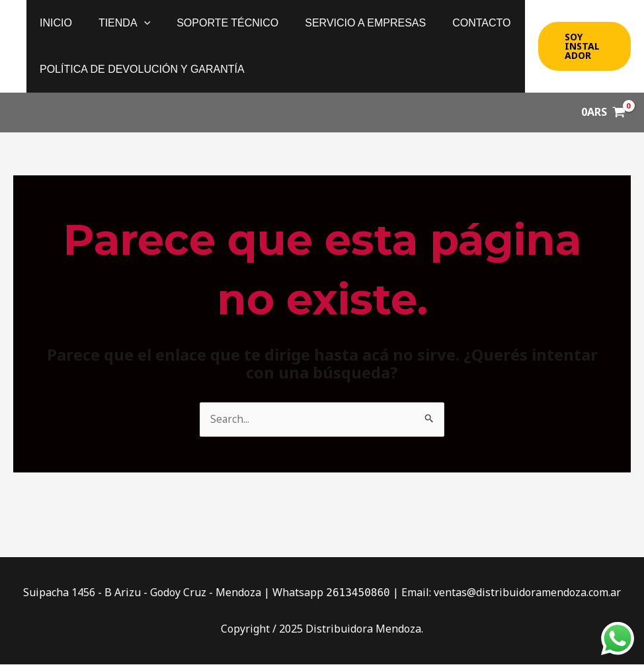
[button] (583, 46)
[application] (136, 23)
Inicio (53, 23)
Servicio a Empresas (347, 23)
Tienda (116, 23)
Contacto (458, 23)
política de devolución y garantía (140, 69)
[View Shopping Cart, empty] (603, 112)
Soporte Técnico (214, 23)
